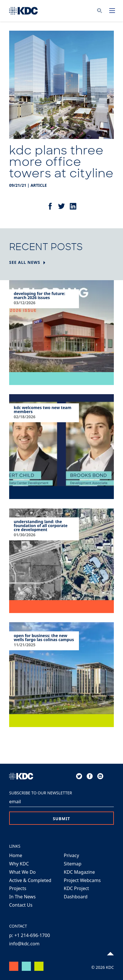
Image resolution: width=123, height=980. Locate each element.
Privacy (71, 855)
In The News (22, 897)
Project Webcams (82, 880)
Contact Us (21, 905)
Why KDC (19, 864)
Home (16, 855)
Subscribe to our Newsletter (41, 793)
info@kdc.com (24, 944)
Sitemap (73, 864)
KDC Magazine (79, 872)
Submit (61, 819)
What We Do (22, 872)
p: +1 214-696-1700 (30, 935)
